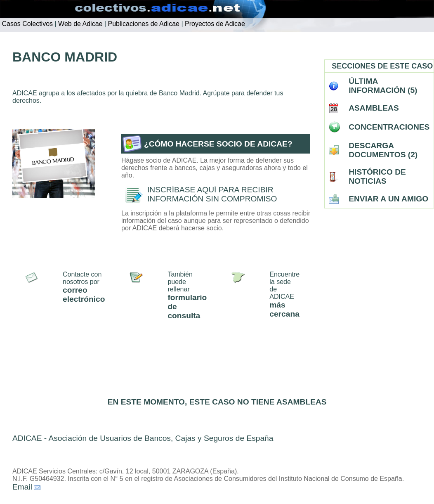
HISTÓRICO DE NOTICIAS (377, 176)
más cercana (284, 309)
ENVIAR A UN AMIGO (388, 199)
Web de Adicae (80, 24)
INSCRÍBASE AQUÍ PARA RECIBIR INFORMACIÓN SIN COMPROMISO (212, 194)
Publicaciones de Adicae (143, 24)
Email (22, 487)
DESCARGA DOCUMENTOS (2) (383, 150)
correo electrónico (84, 295)
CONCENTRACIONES (389, 127)
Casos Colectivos (26, 24)
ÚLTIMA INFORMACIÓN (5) (383, 86)
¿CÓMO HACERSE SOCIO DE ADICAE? (218, 144)
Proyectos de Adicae (214, 24)
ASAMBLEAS (374, 108)
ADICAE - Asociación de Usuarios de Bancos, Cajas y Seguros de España (143, 438)
